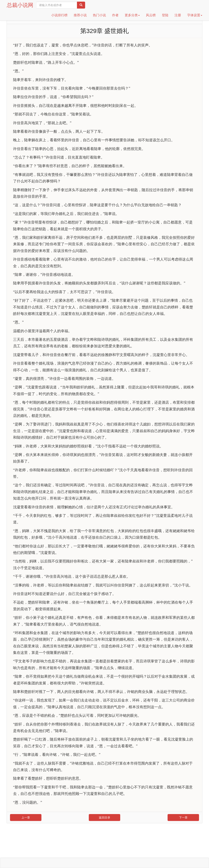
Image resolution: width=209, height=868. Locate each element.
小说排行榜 (59, 15)
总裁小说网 (20, 5)
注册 (178, 15)
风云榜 (151, 15)
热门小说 (99, 15)
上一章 (26, 818)
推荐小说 (80, 15)
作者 (115, 15)
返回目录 (104, 818)
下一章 (183, 818)
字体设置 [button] (195, 15)
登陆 (165, 15)
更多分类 (132, 15)
